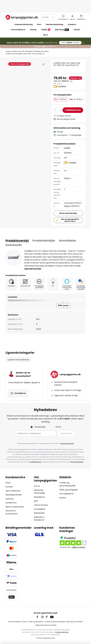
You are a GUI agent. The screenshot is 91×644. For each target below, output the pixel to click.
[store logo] (22, 7)
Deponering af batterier (75, 622)
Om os (37, 486)
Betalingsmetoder (14, 495)
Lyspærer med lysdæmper (18, 350)
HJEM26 (70, 33)
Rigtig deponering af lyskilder (46, 625)
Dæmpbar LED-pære (41, 41)
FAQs (8, 483)
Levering (9, 499)
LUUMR (67, 138)
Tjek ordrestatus (13, 491)
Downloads (14, 235)
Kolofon (63, 498)
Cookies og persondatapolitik (55, 622)
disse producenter (67, 443)
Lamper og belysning (13, 41)
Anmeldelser (40, 509)
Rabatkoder (39, 513)
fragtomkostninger (62, 632)
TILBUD (46, 20)
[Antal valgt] (57, 100)
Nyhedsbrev (39, 497)
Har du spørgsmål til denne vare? (70, 210)
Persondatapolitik (14, 622)
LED (23, 41)
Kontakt (9, 487)
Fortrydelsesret (66, 494)
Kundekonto (11, 503)
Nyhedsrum (39, 520)
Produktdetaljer (44, 231)
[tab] (17, 231)
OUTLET (77, 20)
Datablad (62, 76)
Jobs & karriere (41, 505)
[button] (16, 82)
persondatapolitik (77, 462)
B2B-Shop (62, 20)
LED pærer (29, 41)
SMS (36, 501)
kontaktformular (36, 462)
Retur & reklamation (15, 507)
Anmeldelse (67, 231)
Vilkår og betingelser (69, 490)
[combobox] (48, 7)
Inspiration (39, 517)
